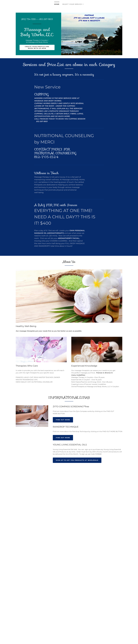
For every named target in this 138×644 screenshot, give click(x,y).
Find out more (63, 420)
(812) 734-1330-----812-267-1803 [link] (37, 19)
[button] (73, 4)
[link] (37, 36)
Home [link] (57, 4)
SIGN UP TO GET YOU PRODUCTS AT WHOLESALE (77, 460)
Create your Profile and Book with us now (37, 47)
